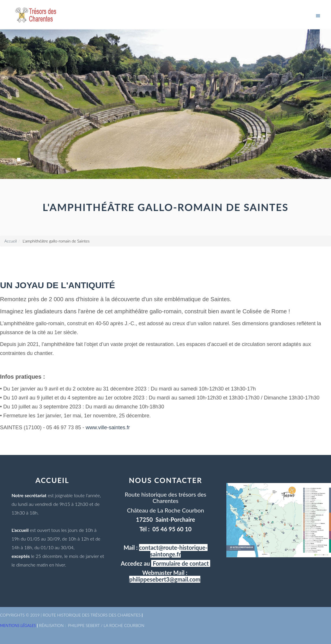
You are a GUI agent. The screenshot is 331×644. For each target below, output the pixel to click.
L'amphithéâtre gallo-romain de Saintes (56, 241)
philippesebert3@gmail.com (165, 579)
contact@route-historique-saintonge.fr (173, 551)
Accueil (11, 241)
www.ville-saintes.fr (108, 428)
